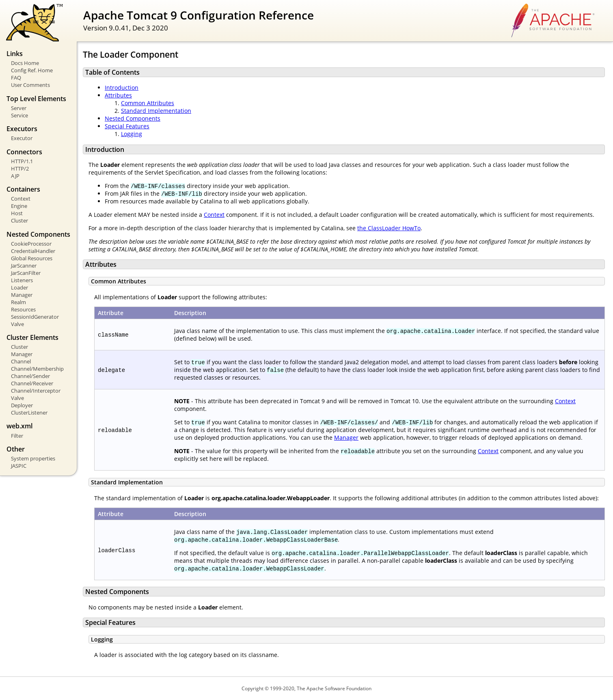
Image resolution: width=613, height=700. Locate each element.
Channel (21, 361)
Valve (17, 324)
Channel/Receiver (32, 383)
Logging (132, 134)
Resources (23, 309)
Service (19, 115)
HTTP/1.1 (22, 161)
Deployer (22, 405)
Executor (22, 138)
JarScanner (24, 266)
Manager (22, 295)
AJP (15, 176)
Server (19, 108)
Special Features (127, 126)
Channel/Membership (37, 369)
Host (17, 213)
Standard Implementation (156, 111)
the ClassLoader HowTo (389, 228)
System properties (33, 458)
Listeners (22, 280)
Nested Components (133, 118)
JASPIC (19, 466)
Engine (19, 206)
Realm (18, 302)
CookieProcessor (31, 244)
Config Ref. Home (32, 70)
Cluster (19, 220)
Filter (17, 436)
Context (21, 199)
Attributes (118, 95)
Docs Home (25, 63)
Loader (19, 287)
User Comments (30, 85)
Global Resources (32, 258)
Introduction (122, 87)
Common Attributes (148, 103)
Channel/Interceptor (36, 391)
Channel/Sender (30, 376)
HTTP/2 (20, 169)
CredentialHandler (33, 251)
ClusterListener (29, 413)
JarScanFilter (26, 273)
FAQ (16, 78)
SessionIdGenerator (35, 317)
